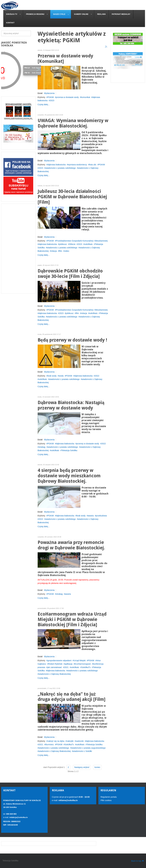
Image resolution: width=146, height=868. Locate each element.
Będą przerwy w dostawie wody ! (72, 340)
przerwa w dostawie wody (67, 97)
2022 (97, 376)
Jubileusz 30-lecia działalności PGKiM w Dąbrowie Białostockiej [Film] (72, 197)
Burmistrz (50, 744)
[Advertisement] (18, 249)
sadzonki (80, 741)
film (61, 251)
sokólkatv (89, 244)
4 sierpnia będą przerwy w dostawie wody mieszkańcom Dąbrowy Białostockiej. (69, 476)
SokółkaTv (86, 667)
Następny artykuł (82, 767)
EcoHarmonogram (83, 664)
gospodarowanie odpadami (59, 660)
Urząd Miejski (80, 660)
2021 (66, 667)
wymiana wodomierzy (77, 165)
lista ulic (93, 165)
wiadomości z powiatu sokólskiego (61, 168)
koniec (97, 767)
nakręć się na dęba (56, 741)
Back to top (138, 861)
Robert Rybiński (55, 664)
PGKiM (51, 97)
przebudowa (101, 516)
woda (61, 376)
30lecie (72, 244)
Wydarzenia (49, 93)
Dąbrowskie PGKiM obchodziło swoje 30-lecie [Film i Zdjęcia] (70, 274)
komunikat (86, 97)
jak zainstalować (55, 667)
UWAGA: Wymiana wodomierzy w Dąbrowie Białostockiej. (73, 123)
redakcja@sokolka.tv (18, 817)
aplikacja (69, 664)
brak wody (52, 376)
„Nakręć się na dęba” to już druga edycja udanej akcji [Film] (72, 697)
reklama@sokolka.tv (68, 800)
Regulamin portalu (109, 797)
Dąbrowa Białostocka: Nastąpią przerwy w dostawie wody (71, 405)
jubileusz (63, 244)
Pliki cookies (106, 800)
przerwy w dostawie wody (88, 444)
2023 (52, 100)
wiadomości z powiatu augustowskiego (88, 748)
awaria (91, 516)
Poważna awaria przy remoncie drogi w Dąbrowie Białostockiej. (71, 545)
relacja (54, 251)
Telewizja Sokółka (69, 450)
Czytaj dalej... (44, 104)
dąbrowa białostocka (57, 165)
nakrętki (70, 741)
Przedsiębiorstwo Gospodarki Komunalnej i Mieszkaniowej (82, 241)
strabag (42, 447)
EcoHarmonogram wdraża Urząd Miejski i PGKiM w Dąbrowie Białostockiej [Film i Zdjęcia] (72, 619)
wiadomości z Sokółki (82, 751)
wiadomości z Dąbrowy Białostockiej (55, 674)
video (67, 251)
